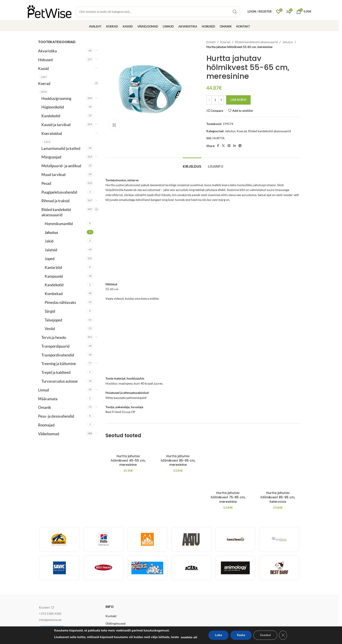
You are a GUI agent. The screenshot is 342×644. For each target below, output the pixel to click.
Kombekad (54, 294)
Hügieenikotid (53, 107)
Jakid (49, 241)
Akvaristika (47, 51)
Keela (241, 635)
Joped (50, 259)
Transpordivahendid (58, 355)
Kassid (43, 69)
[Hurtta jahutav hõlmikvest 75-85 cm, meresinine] (228, 466)
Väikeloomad (49, 434)
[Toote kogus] (215, 100)
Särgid (50, 311)
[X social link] (223, 146)
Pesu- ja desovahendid (56, 416)
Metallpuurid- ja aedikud (61, 166)
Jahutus (51, 232)
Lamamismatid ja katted (61, 148)
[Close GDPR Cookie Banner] (283, 635)
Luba (218, 635)
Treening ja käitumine (59, 364)
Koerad (44, 83)
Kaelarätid (53, 267)
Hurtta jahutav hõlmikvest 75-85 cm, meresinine (228, 497)
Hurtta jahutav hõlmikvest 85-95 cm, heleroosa (278, 497)
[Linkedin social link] (235, 146)
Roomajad (46, 425)
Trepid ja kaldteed (56, 372)
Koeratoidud (52, 133)
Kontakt (111, 616)
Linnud (44, 390)
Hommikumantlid (59, 224)
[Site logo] (49, 11)
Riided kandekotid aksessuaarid (56, 212)
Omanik (45, 407)
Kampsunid (54, 276)
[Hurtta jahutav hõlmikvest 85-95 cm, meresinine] (178, 466)
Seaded (265, 635)
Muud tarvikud (54, 175)
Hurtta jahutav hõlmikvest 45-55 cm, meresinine (128, 497)
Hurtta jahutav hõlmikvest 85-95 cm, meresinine (178, 497)
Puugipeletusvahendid (59, 192)
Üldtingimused (116, 623)
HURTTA (219, 138)
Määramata (48, 399)
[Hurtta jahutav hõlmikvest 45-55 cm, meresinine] (128, 466)
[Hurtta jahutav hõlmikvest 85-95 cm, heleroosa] (278, 466)
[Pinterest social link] (229, 146)
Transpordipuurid (55, 346)
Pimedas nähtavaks (60, 302)
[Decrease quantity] (209, 100)
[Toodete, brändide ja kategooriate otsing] (158, 12)
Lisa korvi (238, 100)
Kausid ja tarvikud (56, 125)
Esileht (211, 42)
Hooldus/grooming (56, 98)
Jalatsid (51, 250)
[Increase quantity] (221, 100)
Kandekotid (51, 116)
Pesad (46, 183)
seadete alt (189, 637)
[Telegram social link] (240, 146)
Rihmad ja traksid (55, 201)
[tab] (192, 164)
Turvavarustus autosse (60, 381)
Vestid (50, 329)
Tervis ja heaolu (54, 337)
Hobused (45, 60)
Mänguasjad (51, 157)
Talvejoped (54, 320)
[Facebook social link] (218, 146)
